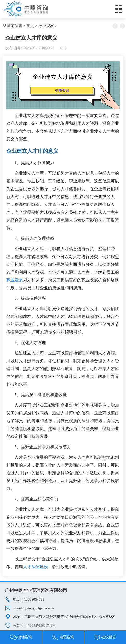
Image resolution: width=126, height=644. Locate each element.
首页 (30, 26)
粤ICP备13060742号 (41, 625)
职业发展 (15, 280)
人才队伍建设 (35, 567)
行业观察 (46, 26)
